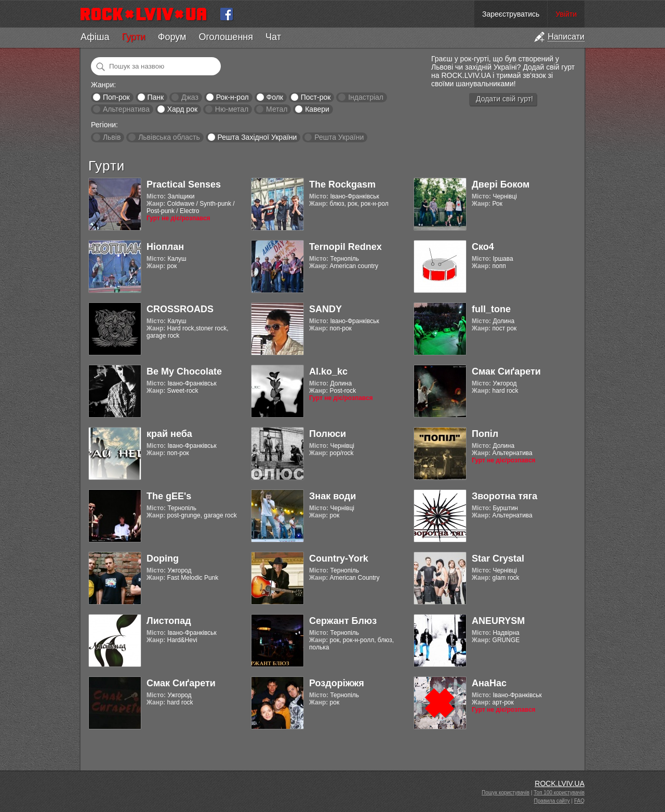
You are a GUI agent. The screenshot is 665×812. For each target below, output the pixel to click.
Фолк (275, 97)
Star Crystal (498, 558)
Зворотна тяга (504, 496)
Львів (112, 137)
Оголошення (226, 37)
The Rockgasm (342, 184)
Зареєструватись (511, 14)
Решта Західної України (257, 137)
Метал (277, 109)
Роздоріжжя (337, 683)
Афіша (95, 37)
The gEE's (169, 496)
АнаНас (489, 683)
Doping (163, 558)
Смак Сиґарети (506, 371)
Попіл (485, 434)
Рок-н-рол (232, 97)
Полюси (328, 434)
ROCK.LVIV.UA (560, 783)
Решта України (339, 137)
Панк (155, 97)
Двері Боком (501, 184)
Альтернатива (126, 109)
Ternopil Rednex (345, 247)
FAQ (579, 801)
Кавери (317, 109)
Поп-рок (116, 97)
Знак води (332, 496)
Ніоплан (165, 247)
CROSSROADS (180, 309)
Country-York (339, 558)
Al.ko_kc (328, 371)
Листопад (169, 621)
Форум (172, 37)
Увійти (566, 14)
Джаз (190, 97)
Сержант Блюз (343, 621)
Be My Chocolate (184, 371)
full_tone (491, 309)
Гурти (133, 37)
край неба (169, 434)
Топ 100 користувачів (559, 793)
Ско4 (483, 247)
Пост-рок (316, 97)
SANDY (325, 309)
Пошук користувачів (506, 793)
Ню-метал (232, 109)
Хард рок (182, 109)
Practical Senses (184, 184)
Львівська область (169, 137)
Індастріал (366, 97)
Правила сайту (552, 801)
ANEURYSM (498, 621)
